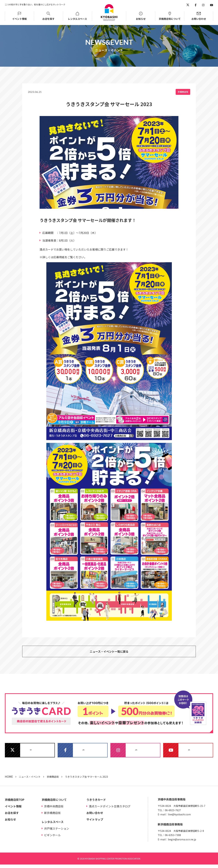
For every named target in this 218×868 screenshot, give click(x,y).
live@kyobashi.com (179, 818)
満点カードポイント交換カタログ (110, 810)
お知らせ (141, 19)
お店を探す (48, 19)
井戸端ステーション (57, 832)
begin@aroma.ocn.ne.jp (182, 843)
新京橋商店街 (52, 816)
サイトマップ (95, 823)
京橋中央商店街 (54, 810)
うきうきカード (96, 803)
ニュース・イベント (30, 780)
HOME (9, 780)
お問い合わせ (199, 19)
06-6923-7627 (173, 813)
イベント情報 (19, 19)
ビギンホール (52, 838)
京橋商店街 (183, 92)
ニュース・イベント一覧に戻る (109, 653)
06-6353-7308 (173, 838)
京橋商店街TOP (15, 803)
